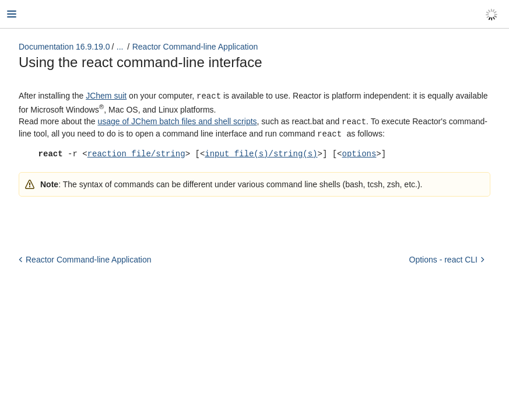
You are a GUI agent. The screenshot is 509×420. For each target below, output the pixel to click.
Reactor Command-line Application (195, 47)
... (120, 47)
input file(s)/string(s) (261, 152)
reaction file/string (136, 152)
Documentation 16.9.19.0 (64, 47)
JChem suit (106, 96)
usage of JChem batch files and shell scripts (177, 121)
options (359, 152)
